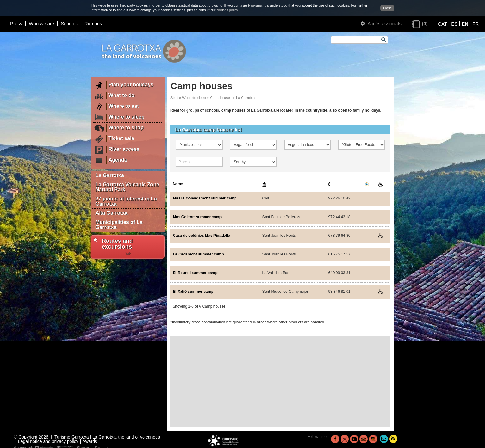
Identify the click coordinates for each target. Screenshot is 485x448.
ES (454, 24)
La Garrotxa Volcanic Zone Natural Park (127, 187)
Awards (90, 441)
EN (465, 24)
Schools (69, 24)
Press (16, 24)
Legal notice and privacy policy (48, 441)
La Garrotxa (110, 175)
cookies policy (227, 10)
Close (387, 8)
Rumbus (93, 24)
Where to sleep (194, 98)
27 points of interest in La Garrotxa (126, 201)
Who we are (41, 24)
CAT (442, 24)
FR (476, 24)
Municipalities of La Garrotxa (119, 225)
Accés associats (381, 24)
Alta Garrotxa (111, 213)
